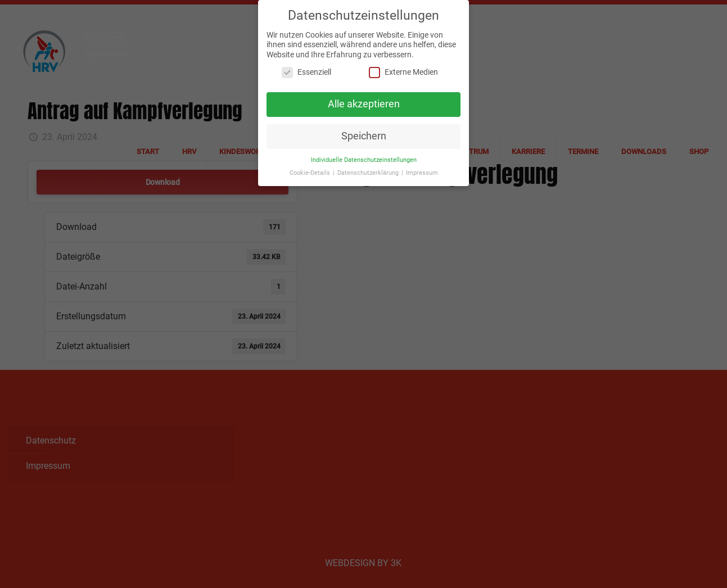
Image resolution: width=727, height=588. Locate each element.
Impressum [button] (422, 170)
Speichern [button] (364, 134)
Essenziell (306, 70)
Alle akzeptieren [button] (364, 102)
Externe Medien (403, 70)
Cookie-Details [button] (311, 170)
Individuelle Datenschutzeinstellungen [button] (364, 157)
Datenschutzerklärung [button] (369, 170)
